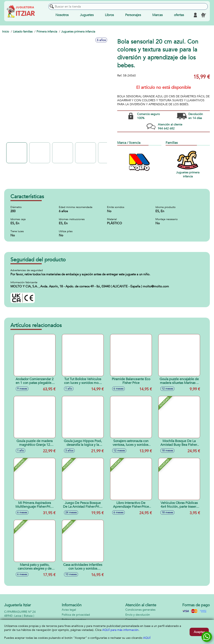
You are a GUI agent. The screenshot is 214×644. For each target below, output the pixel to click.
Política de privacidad (76, 615)
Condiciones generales (140, 610)
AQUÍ (147, 638)
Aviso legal (69, 610)
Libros (109, 15)
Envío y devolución (138, 615)
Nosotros (62, 15)
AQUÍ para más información (120, 630)
